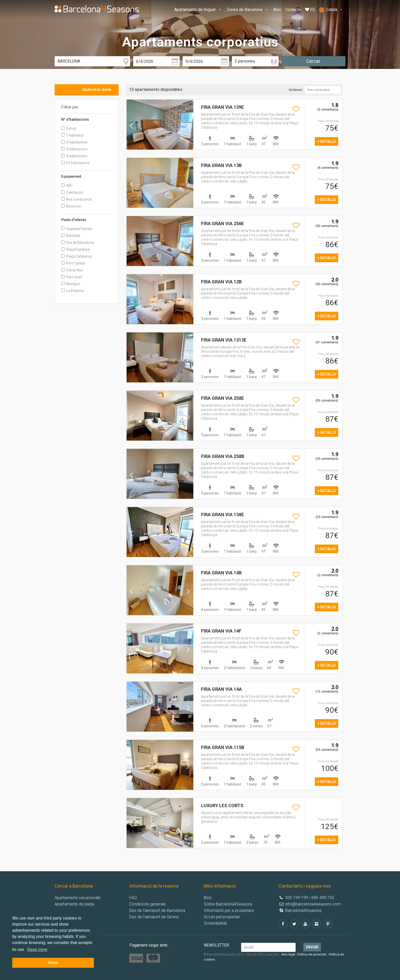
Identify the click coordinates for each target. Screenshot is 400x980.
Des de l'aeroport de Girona (154, 917)
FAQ (133, 898)
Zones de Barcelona (248, 10)
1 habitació (72, 135)
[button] (132, 136)
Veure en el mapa (97, 90)
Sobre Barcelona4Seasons (228, 904)
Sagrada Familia (77, 229)
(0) (310, 10)
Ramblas (71, 236)
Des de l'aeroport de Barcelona (157, 910)
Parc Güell (72, 277)
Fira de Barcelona (78, 243)
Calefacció (72, 192)
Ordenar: (296, 90)
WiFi (67, 186)
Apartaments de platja (74, 904)
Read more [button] (37, 949)
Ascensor (71, 206)
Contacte (293, 10)
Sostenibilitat (215, 923)
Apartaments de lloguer (198, 10)
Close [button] (53, 963)
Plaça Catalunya (77, 256)
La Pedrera (72, 291)
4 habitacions (74, 156)
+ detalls (327, 141)
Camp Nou (72, 270)
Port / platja (73, 263)
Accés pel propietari (222, 917)
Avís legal (288, 954)
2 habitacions (74, 142)
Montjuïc (71, 284)
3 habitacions (74, 149)
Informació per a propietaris (229, 910)
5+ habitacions (75, 163)
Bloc (277, 10)
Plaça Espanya (75, 249)
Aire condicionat (77, 199)
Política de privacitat (312, 954)
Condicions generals (147, 904)
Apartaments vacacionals (78, 898)
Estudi (69, 128)
